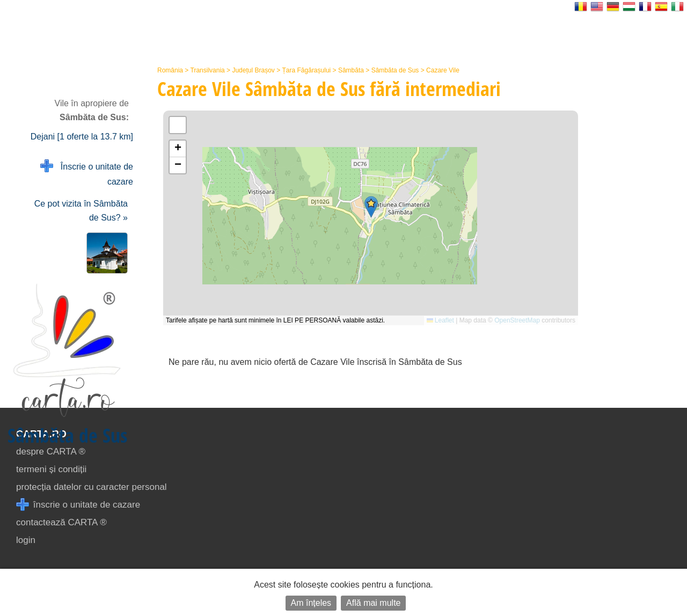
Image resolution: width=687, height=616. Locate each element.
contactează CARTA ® (61, 522)
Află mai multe (373, 603)
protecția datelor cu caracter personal (92, 487)
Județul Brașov (253, 70)
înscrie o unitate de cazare (78, 505)
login (26, 540)
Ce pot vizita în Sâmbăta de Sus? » (81, 211)
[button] (371, 207)
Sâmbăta (351, 70)
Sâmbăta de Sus (395, 70)
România (170, 70)
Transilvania (208, 70)
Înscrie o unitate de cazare (87, 173)
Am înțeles (311, 603)
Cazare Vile (443, 70)
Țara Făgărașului (307, 70)
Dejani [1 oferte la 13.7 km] (82, 137)
